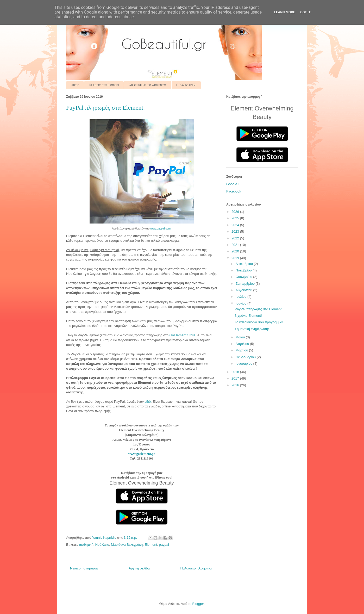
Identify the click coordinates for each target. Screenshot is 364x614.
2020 (236, 251)
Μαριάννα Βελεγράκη (127, 545)
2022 (236, 238)
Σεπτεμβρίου (246, 284)
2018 (236, 372)
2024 (236, 225)
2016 (236, 385)
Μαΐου (241, 337)
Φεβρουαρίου (246, 357)
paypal (164, 545)
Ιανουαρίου (244, 364)
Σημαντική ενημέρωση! (252, 329)
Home (75, 85)
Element (151, 545)
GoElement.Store (183, 335)
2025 (236, 218)
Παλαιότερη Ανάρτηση (197, 568)
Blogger (198, 604)
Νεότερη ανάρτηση (84, 568)
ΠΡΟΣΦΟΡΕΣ (186, 85)
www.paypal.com (160, 229)
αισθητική (86, 545)
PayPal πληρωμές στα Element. (259, 309)
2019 (236, 258)
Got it (305, 12)
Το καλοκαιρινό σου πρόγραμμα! (259, 322)
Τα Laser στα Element (104, 85)
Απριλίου (243, 344)
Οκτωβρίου (244, 277)
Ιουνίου (241, 303)
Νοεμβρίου (244, 270)
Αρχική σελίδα (139, 568)
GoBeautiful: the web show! (148, 85)
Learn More (285, 12)
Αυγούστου (244, 290)
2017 (236, 378)
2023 (236, 231)
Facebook (234, 191)
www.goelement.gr (142, 454)
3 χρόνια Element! (248, 316)
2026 (236, 212)
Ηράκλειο (102, 545)
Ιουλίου (241, 297)
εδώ (148, 402)
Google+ (233, 184)
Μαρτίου (242, 350)
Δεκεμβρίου (245, 264)
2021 (236, 245)
